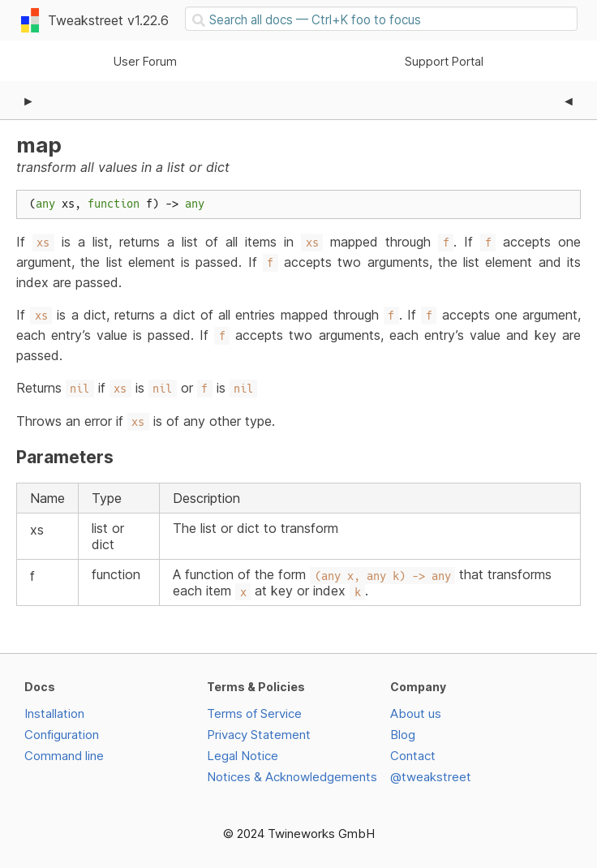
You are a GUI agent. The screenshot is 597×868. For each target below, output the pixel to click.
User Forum (145, 61)
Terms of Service (254, 713)
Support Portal (444, 61)
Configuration (62, 735)
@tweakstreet (431, 777)
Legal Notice (243, 756)
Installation (54, 713)
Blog (403, 735)
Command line (64, 756)
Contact (413, 756)
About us (416, 713)
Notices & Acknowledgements (292, 777)
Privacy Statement (259, 735)
